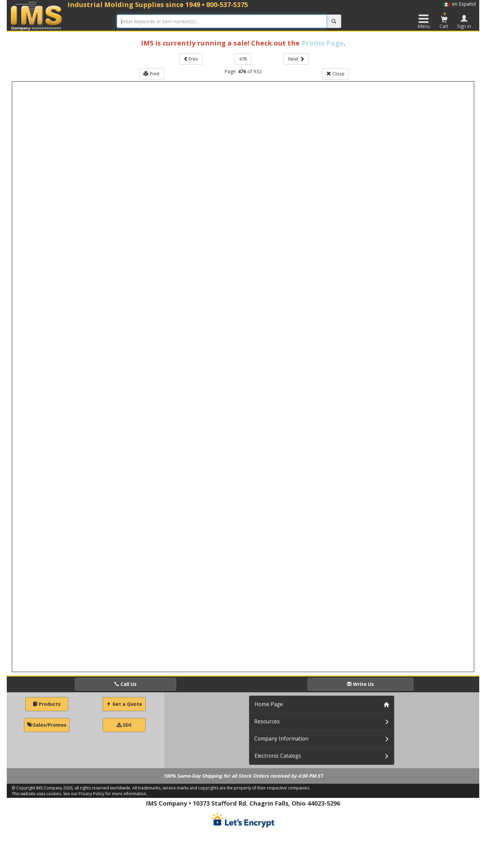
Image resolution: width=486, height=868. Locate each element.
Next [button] (296, 59)
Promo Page (322, 43)
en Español (459, 4)
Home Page (269, 704)
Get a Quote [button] (124, 704)
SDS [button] (124, 725)
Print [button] (152, 74)
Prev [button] (191, 59)
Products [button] (47, 704)
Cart (444, 20)
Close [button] (335, 74)
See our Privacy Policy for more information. (105, 794)
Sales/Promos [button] (47, 725)
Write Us (360, 684)
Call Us (126, 684)
